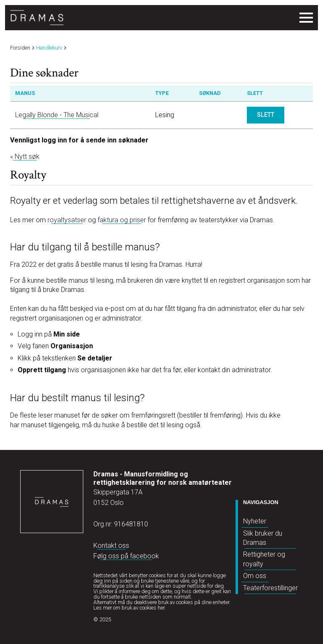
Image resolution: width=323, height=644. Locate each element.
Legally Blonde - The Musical (57, 115)
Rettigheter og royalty (264, 559)
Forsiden (20, 48)
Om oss (255, 576)
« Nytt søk (25, 156)
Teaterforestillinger (270, 588)
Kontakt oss (111, 545)
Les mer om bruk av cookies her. (130, 608)
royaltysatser (67, 220)
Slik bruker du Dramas (263, 538)
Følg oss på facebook (126, 556)
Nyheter (255, 521)
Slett (266, 115)
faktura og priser (122, 220)
